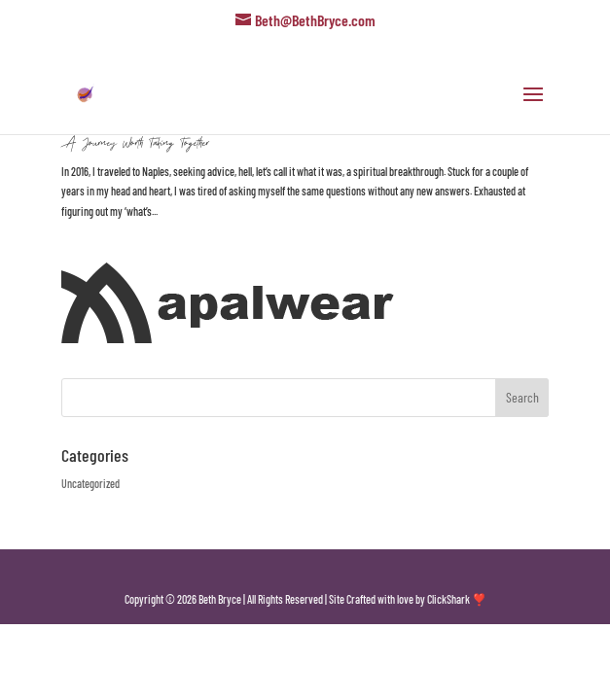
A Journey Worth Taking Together (135, 142)
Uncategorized (90, 483)
